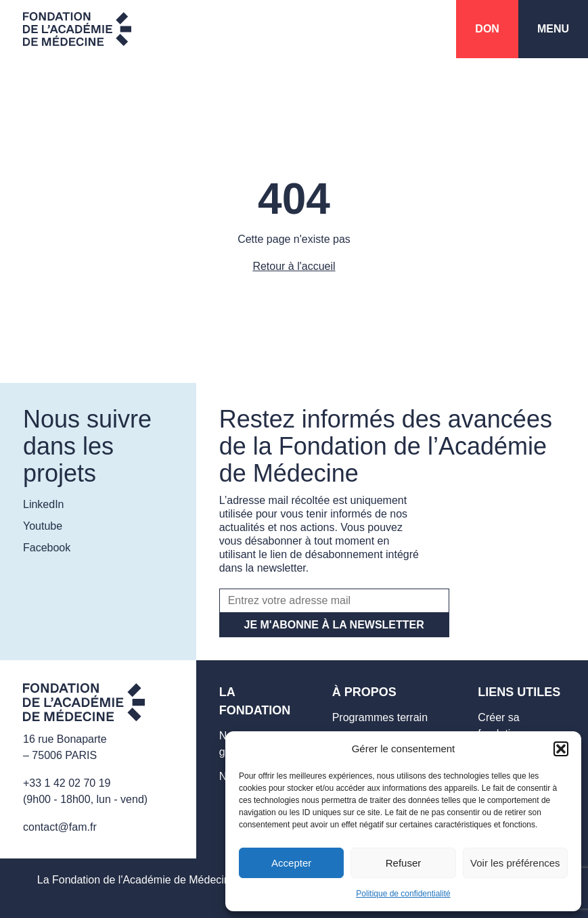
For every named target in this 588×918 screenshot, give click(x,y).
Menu (553, 29)
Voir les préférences (515, 863)
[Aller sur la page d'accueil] (84, 705)
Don (487, 29)
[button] (561, 749)
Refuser (404, 863)
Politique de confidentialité (403, 894)
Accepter (291, 863)
